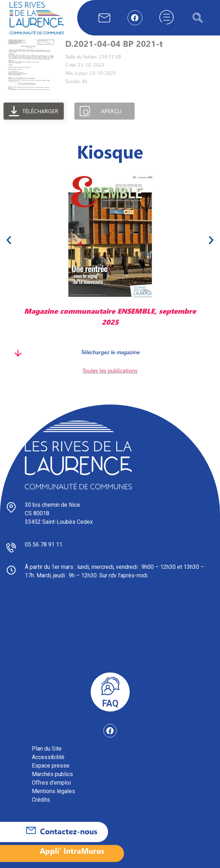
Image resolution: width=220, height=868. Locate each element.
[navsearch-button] (198, 18)
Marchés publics (52, 774)
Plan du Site (47, 749)
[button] (9, 240)
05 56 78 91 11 (44, 545)
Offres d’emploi (51, 783)
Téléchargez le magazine (110, 352)
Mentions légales (53, 791)
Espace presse (51, 766)
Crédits (41, 800)
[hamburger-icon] (167, 18)
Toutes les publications (110, 370)
